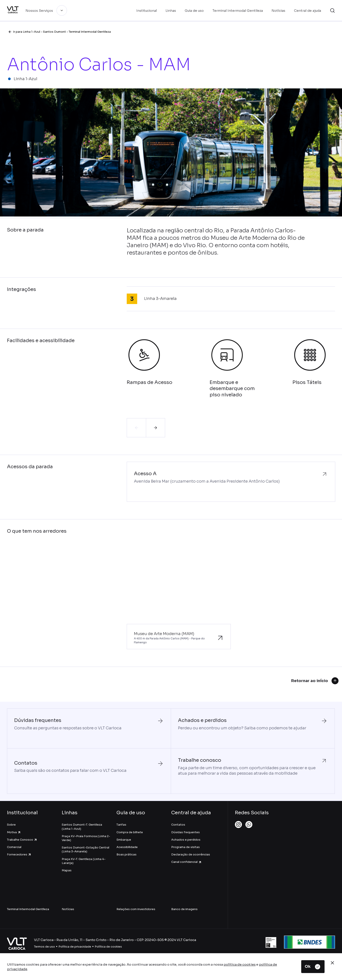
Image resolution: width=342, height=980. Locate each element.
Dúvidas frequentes (186, 832)
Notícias (68, 909)
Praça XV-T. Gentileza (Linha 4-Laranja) (84, 861)
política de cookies (240, 964)
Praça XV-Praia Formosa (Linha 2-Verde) (86, 838)
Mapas (67, 870)
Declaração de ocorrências (191, 854)
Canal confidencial (186, 862)
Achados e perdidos (186, 840)
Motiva (14, 832)
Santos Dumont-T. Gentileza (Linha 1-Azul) (82, 827)
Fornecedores (19, 854)
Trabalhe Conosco (22, 840)
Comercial (14, 847)
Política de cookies (108, 947)
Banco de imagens (184, 909)
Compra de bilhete (130, 832)
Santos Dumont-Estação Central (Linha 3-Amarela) (85, 849)
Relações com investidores (136, 909)
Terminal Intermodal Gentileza (28, 909)
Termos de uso (44, 947)
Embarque (124, 840)
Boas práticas (127, 854)
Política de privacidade (75, 947)
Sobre (11, 825)
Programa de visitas (186, 847)
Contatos (178, 825)
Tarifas (121, 825)
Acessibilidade (127, 847)
